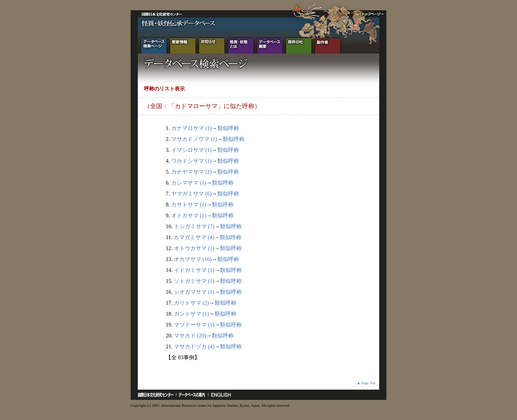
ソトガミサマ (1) (194, 281)
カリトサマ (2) (191, 303)
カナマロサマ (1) (191, 128)
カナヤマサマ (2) (191, 172)
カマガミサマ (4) (194, 237)
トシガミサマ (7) (194, 226)
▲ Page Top (366, 383)
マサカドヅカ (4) (194, 346)
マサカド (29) (190, 336)
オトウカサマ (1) (194, 248)
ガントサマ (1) (191, 314)
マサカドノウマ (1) (194, 139)
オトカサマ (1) (189, 215)
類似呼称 (228, 128)
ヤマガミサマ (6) (191, 194)
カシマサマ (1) (189, 183)
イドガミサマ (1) (194, 270)
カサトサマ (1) (189, 205)
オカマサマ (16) (193, 259)
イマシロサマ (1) (191, 150)
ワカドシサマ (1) (191, 161)
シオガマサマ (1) (194, 292)
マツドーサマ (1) (194, 325)
